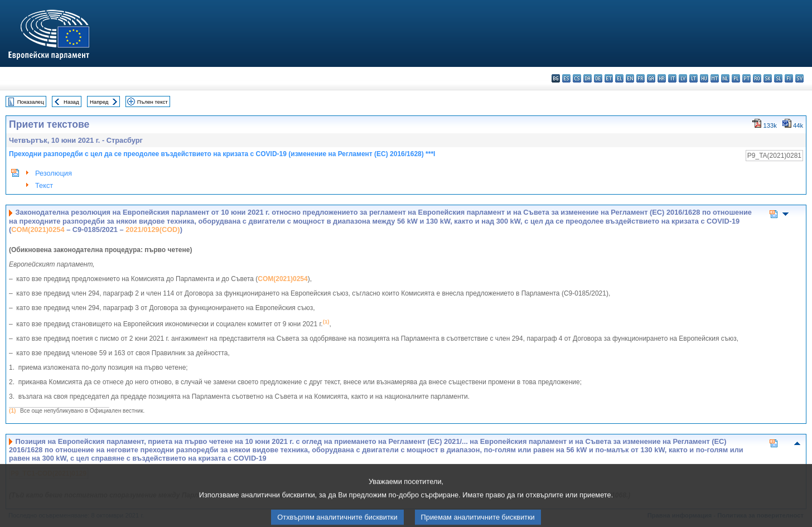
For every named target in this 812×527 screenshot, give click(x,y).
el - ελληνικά (619, 78)
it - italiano (672, 78)
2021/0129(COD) (153, 229)
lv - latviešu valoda (683, 78)
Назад (71, 102)
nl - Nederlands (725, 78)
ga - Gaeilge (651, 78)
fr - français (641, 78)
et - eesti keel (609, 78)
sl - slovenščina (778, 78)
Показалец (31, 102)
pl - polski (736, 78)
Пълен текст (153, 102)
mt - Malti (715, 78)
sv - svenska (799, 78)
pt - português (746, 78)
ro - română (757, 78)
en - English (630, 78)
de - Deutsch (598, 78)
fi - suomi (789, 78)
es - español (566, 78)
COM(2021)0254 (38, 229)
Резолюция (54, 173)
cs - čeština (577, 78)
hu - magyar (704, 78)
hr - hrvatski (662, 78)
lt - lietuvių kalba (693, 78)
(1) (12, 411)
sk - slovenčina (768, 78)
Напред (99, 102)
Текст (44, 185)
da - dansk (588, 78)
